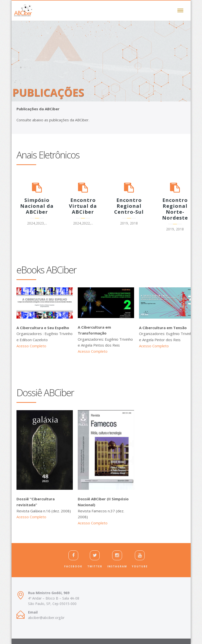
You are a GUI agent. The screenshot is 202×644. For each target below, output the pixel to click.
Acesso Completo (31, 346)
